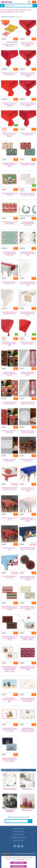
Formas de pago (18, 834)
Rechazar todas (18, 866)
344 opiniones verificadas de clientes (25, 854)
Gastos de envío (18, 832)
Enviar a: (29, 2)
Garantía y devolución (18, 837)
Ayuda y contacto (18, 829)
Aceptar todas (18, 863)
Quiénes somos (18, 840)
